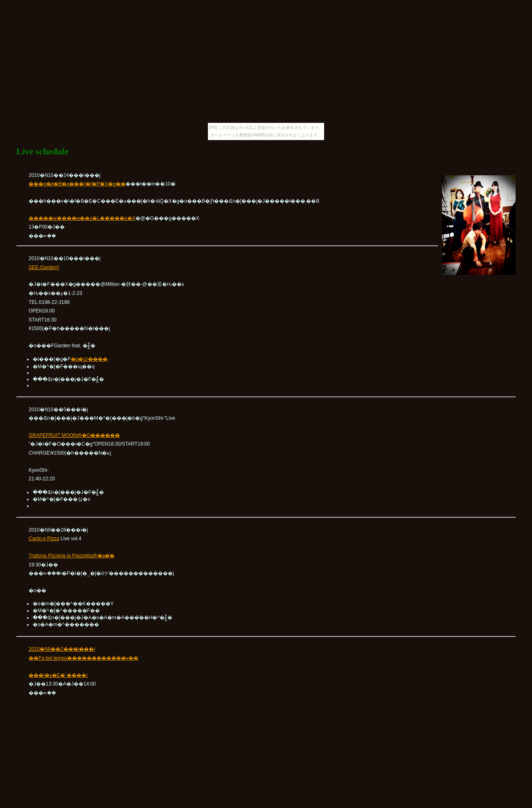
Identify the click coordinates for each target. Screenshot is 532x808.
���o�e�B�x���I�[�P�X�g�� (77, 184)
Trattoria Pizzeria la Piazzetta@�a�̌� (72, 556)
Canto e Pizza (44, 539)
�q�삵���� (89, 359)
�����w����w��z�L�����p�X (82, 218)
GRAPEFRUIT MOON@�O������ (74, 435)
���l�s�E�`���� (58, 675)
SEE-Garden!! (44, 267)
